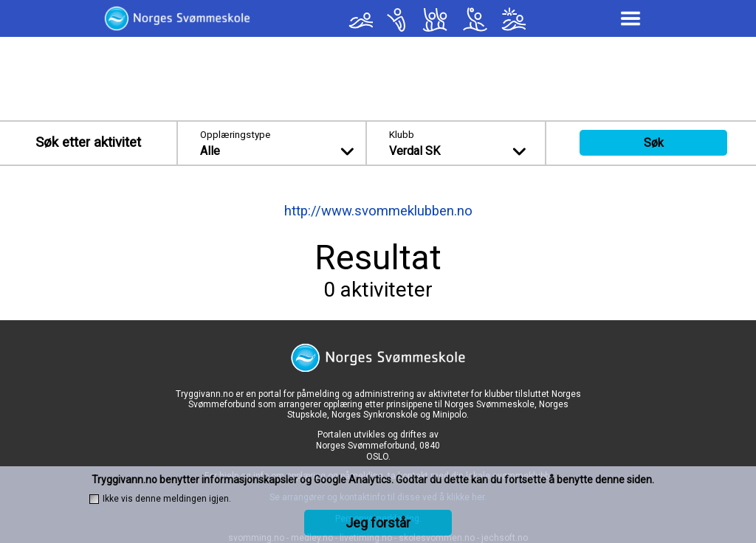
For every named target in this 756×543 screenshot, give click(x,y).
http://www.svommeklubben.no (378, 211)
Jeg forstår (378, 523)
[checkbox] (94, 499)
